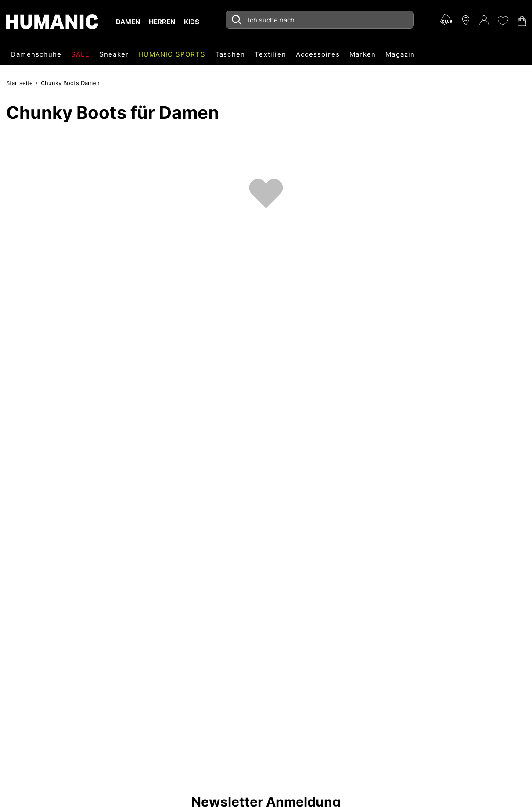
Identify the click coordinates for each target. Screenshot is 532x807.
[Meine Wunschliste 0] (503, 21)
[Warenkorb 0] (521, 21)
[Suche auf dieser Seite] (320, 20)
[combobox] (320, 20)
